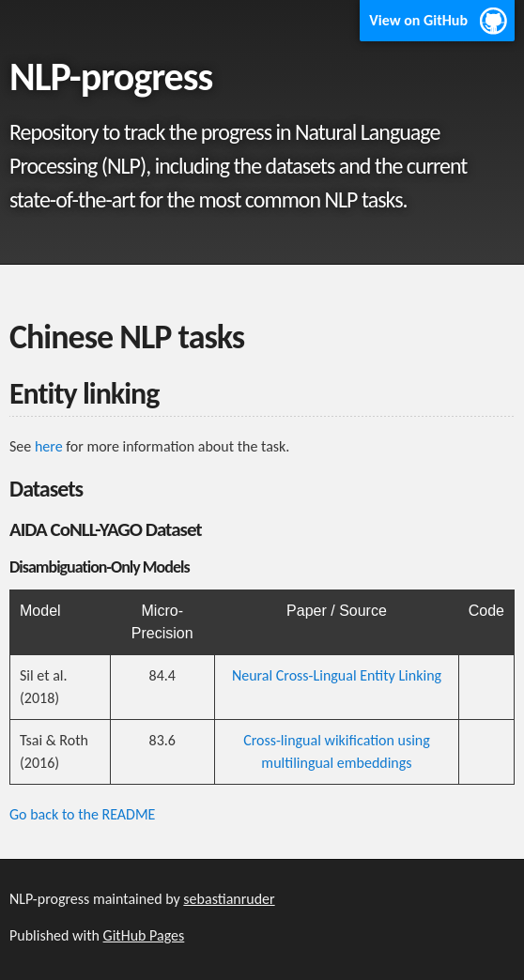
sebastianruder (229, 899)
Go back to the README (82, 814)
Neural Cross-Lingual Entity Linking (337, 675)
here (49, 446)
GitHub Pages (144, 935)
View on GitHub (418, 20)
